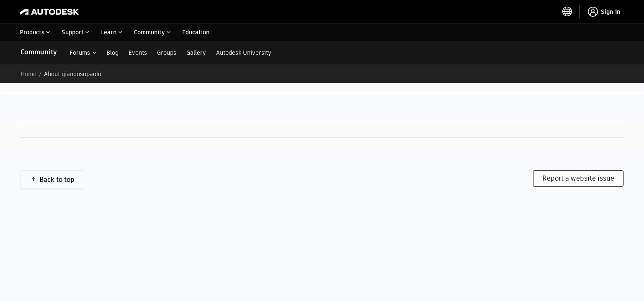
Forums (80, 53)
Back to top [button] (57, 180)
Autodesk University (244, 53)
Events (138, 53)
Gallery (196, 53)
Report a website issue (578, 178)
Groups (167, 53)
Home (28, 74)
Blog (112, 53)
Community (39, 52)
